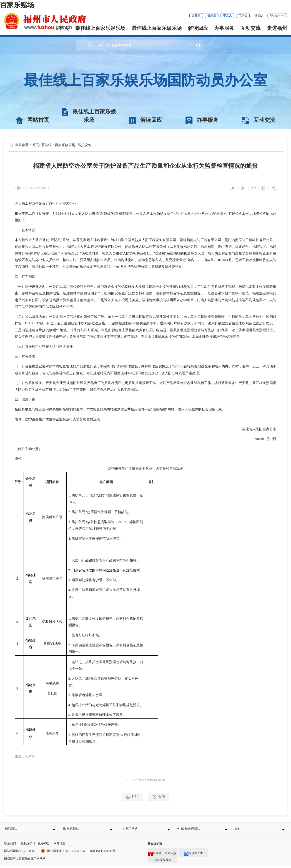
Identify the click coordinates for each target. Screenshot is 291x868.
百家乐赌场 (17, 5)
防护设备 (85, 145)
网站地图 (60, 846)
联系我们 (10, 846)
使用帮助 (43, 846)
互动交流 (251, 28)
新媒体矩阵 (155, 847)
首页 (35, 145)
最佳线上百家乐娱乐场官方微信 (162, 858)
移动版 (259, 15)
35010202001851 (75, 854)
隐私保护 (27, 846)
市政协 (243, 15)
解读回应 (198, 28)
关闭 (159, 797)
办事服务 (224, 28)
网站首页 (32, 120)
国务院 (196, 15)
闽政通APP (193, 856)
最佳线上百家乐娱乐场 (157, 28)
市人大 (227, 15)
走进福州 (277, 28)
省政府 (212, 15)
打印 (132, 797)
